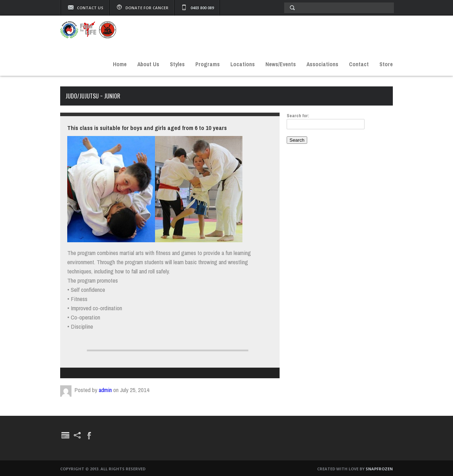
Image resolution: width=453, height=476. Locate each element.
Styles (177, 64)
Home (120, 64)
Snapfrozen (379, 469)
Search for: (298, 116)
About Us (148, 64)
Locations (243, 64)
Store (386, 64)
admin (105, 390)
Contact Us (90, 8)
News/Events (281, 64)
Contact (359, 64)
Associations (322, 64)
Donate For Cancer (147, 8)
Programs (208, 64)
